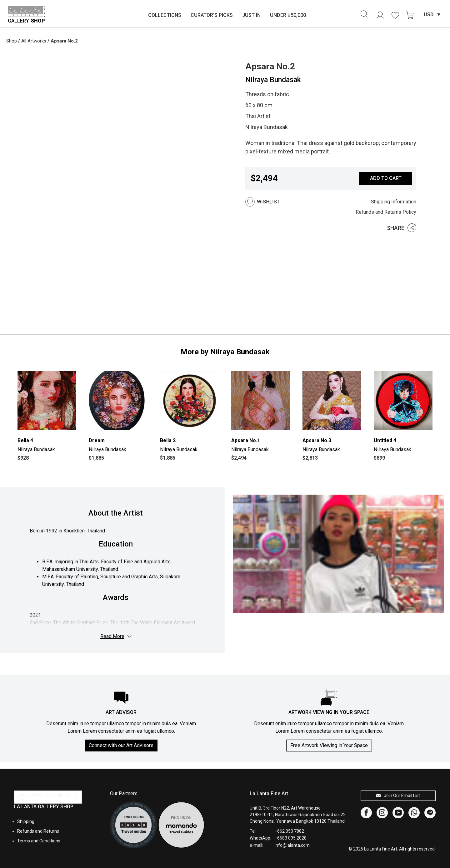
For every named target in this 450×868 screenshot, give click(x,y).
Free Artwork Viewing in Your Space (329, 745)
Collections (165, 15)
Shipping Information (394, 202)
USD (429, 15)
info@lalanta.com (292, 845)
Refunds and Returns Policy (386, 212)
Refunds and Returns (38, 831)
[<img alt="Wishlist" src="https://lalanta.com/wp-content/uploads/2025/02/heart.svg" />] (395, 15)
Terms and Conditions (39, 841)
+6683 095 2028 (291, 838)
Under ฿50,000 (288, 15)
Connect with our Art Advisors (121, 745)
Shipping (26, 821)
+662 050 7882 (289, 831)
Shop (12, 41)
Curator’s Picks (212, 15)
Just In (251, 15)
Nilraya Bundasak (273, 80)
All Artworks (34, 41)
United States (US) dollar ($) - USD (44, 797)
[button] (272, 202)
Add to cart (386, 178)
